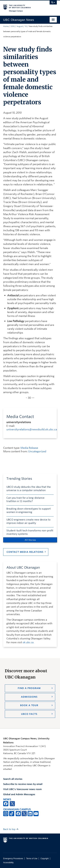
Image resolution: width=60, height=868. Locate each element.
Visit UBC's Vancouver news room (22, 789)
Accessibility (8, 863)
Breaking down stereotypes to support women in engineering (29, 510)
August (20, 26)
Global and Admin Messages (19, 794)
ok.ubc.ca (28, 642)
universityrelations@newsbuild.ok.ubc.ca (32, 429)
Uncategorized (37, 451)
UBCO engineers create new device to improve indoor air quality (28, 521)
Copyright (45, 859)
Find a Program (29, 688)
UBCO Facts (29, 714)
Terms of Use (32, 859)
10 (26, 26)
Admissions (29, 697)
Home (6, 26)
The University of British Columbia (22, 7)
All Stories (30, 540)
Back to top (11, 829)
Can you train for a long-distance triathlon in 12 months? (25, 500)
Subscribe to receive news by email (23, 784)
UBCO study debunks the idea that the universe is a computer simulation (29, 489)
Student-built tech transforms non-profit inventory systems (30, 532)
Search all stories (13, 779)
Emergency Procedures (13, 859)
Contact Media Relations (25, 552)
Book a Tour (29, 705)
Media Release (29, 448)
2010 (13, 26)
